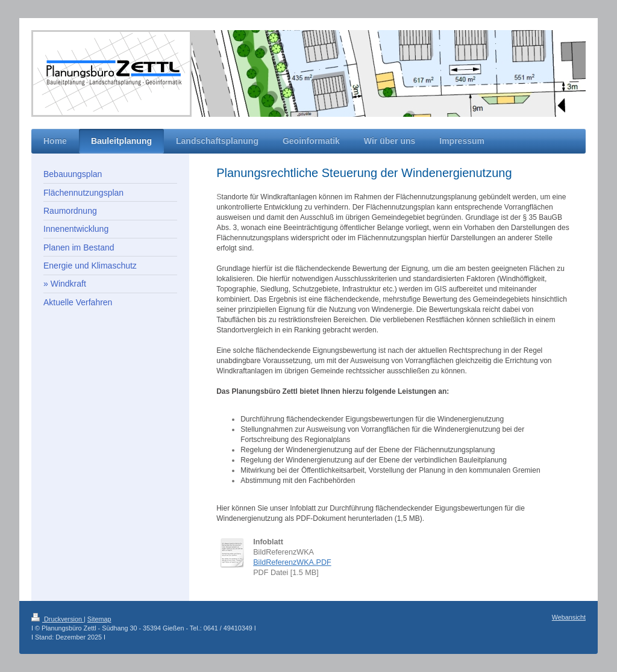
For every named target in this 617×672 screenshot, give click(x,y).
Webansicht (569, 617)
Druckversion (58, 619)
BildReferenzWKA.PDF (292, 562)
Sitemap (99, 619)
